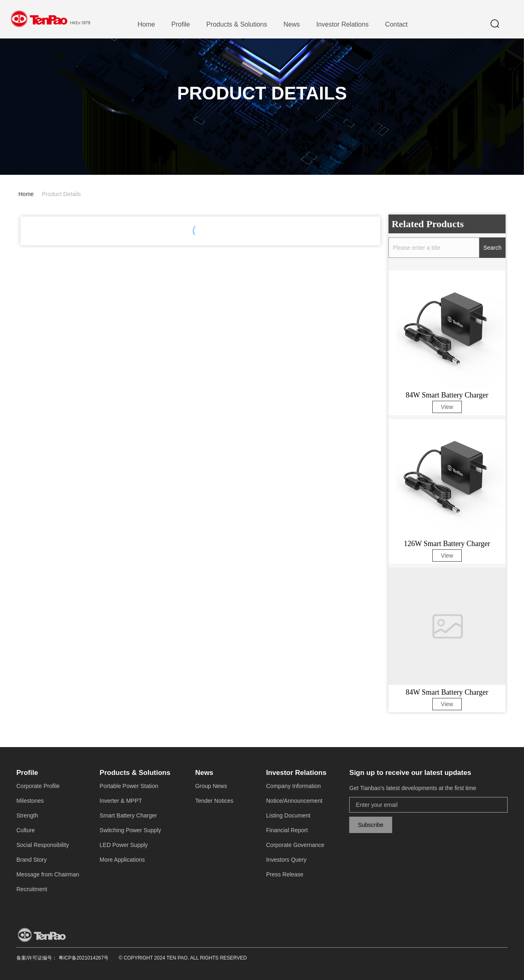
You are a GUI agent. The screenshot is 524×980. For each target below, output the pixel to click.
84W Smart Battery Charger (447, 395)
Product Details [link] (61, 194)
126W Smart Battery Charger (447, 544)
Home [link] (26, 194)
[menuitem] (146, 25)
